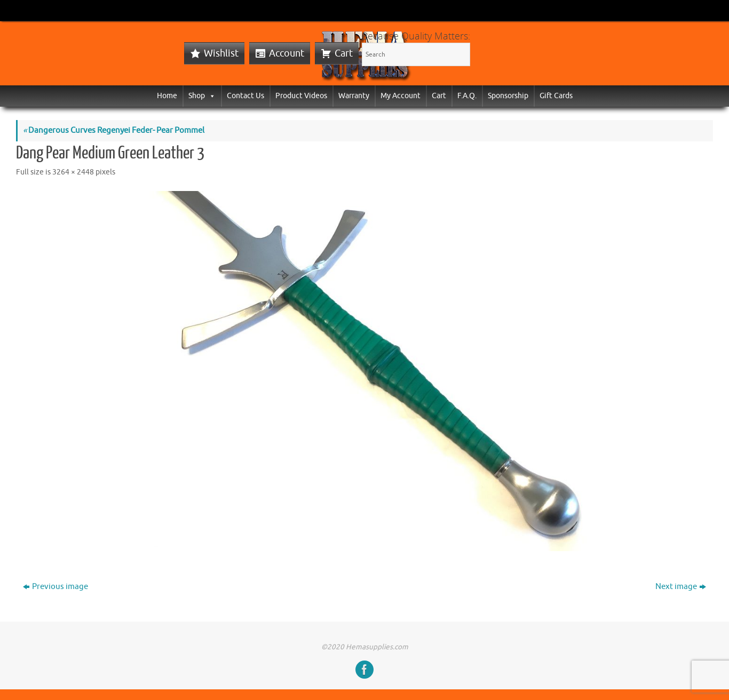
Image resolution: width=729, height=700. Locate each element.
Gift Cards (556, 96)
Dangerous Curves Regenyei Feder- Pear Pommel (114, 130)
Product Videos (301, 96)
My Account (401, 96)
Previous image (56, 587)
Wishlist (221, 53)
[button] (210, 96)
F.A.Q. (467, 96)
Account (287, 53)
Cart (344, 53)
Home (167, 96)
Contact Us (245, 96)
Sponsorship (508, 96)
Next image (681, 587)
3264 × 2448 (73, 172)
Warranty (354, 96)
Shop (202, 96)
